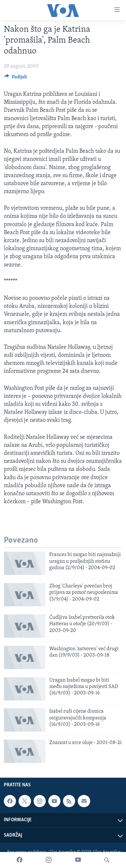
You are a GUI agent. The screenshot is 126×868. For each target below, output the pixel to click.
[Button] (16, 78)
